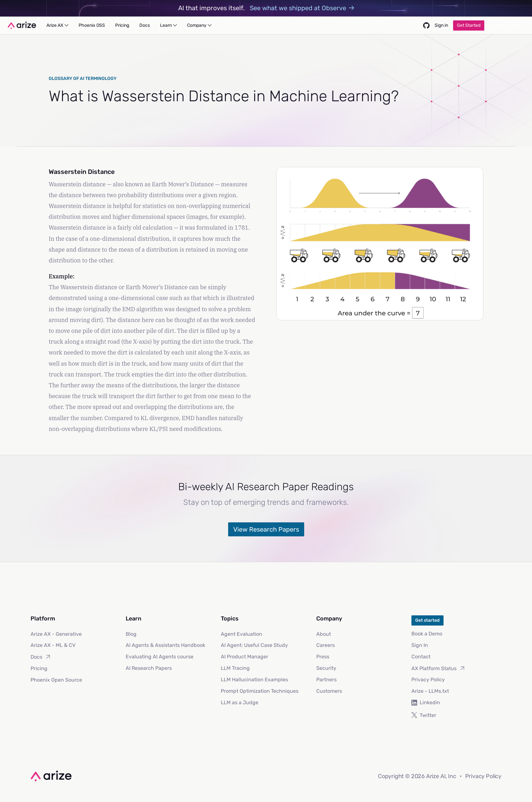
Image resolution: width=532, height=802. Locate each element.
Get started (427, 620)
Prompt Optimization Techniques (260, 691)
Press (323, 657)
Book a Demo (427, 634)
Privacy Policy (428, 680)
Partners (326, 680)
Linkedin (426, 702)
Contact (421, 657)
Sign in (441, 25)
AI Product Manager (245, 657)
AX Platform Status (438, 668)
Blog (131, 634)
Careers (325, 645)
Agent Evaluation (241, 634)
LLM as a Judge (240, 702)
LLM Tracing (235, 668)
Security (326, 668)
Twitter (424, 715)
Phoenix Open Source (56, 680)
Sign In (420, 645)
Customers (329, 691)
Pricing (39, 668)
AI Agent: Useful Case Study (254, 645)
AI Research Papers (149, 668)
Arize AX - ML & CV (53, 645)
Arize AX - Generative (56, 634)
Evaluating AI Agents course (160, 657)
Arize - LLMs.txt (430, 691)
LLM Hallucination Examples (254, 680)
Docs (41, 657)
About (324, 634)
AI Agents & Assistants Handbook (165, 645)
